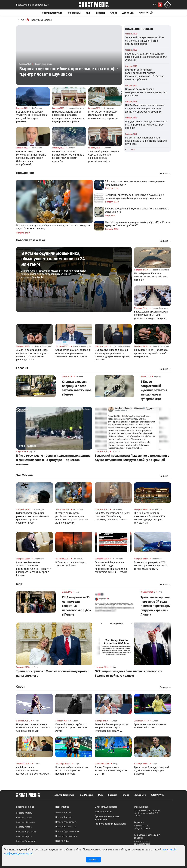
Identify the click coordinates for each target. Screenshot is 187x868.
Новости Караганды (26, 832)
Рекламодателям (103, 812)
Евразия (100, 13)
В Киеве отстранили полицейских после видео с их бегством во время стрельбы (146, 57)
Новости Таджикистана (67, 836)
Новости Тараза (24, 836)
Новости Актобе (24, 827)
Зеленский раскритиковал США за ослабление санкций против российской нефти (145, 41)
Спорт (114, 13)
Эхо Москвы (74, 13)
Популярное (25, 173)
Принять (93, 860)
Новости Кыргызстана (66, 827)
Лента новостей (63, 813)
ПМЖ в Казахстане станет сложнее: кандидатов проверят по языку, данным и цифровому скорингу (145, 108)
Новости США (62, 841)
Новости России (63, 817)
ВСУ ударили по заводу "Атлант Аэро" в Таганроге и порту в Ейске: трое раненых (147, 125)
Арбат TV (146, 13)
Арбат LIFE (128, 13)
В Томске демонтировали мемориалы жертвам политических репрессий (146, 92)
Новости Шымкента (26, 822)
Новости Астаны (24, 818)
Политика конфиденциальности (110, 824)
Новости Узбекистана (66, 822)
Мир (88, 13)
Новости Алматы (24, 813)
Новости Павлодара (26, 841)
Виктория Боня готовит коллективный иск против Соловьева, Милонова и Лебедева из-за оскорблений (145, 75)
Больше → (165, 174)
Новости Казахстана (51, 13)
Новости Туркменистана (67, 831)
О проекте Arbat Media (106, 807)
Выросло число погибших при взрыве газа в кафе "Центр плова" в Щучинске (146, 141)
